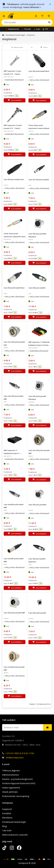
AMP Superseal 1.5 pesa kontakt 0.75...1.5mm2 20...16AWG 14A (12, 74)
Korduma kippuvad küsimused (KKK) (19, 783)
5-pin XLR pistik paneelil (37, 613)
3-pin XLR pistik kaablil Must (39, 71)
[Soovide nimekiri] (42, 16)
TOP (45, 29)
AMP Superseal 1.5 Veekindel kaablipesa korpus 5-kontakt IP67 (39, 345)
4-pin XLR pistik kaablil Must (14, 288)
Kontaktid (7, 813)
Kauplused (7, 809)
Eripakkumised (13, 29)
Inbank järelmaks (10, 792)
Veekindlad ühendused (14, 80)
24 (32, 47)
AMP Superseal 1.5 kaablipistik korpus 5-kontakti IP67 (12, 453)
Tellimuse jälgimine (11, 771)
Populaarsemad (17, 47)
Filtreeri (44, 47)
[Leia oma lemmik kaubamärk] (49, 22)
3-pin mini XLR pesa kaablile (39, 180)
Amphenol (31, 35)
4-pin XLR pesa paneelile (37, 505)
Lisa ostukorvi (15, 100)
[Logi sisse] (36, 16)
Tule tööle (7, 830)
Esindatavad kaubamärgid (15, 35)
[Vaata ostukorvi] (49, 16)
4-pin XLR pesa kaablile (37, 288)
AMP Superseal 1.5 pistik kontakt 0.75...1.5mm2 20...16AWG (13, 128)
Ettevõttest (7, 818)
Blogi (4, 826)
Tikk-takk (26, 29)
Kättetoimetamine (11, 775)
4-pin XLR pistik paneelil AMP (14, 613)
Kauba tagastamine (11, 788)
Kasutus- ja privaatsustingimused (17, 779)
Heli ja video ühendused (39, 80)
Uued (37, 29)
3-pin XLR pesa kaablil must (14, 179)
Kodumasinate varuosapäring (16, 796)
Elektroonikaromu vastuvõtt (15, 835)
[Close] (50, 4)
